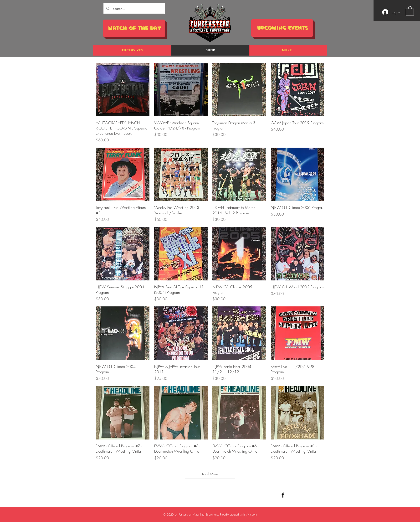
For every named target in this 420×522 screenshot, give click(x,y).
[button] (410, 10)
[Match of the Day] (134, 28)
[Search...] (134, 8)
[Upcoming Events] (282, 28)
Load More (210, 474)
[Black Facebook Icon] (283, 495)
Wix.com (251, 514)
